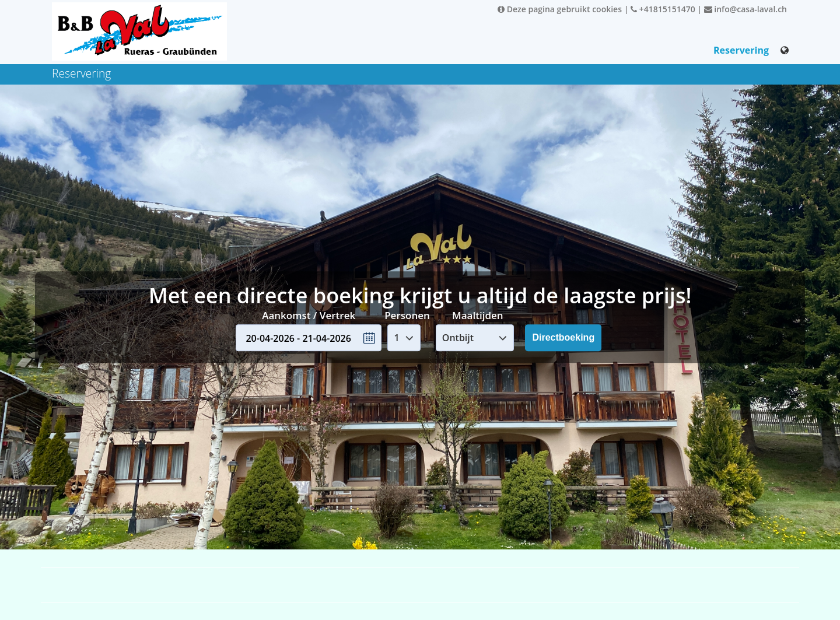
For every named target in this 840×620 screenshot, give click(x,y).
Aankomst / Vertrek (309, 315)
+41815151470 (663, 9)
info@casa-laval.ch (745, 9)
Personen (407, 315)
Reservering (741, 50)
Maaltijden (478, 315)
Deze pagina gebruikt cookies (560, 9)
